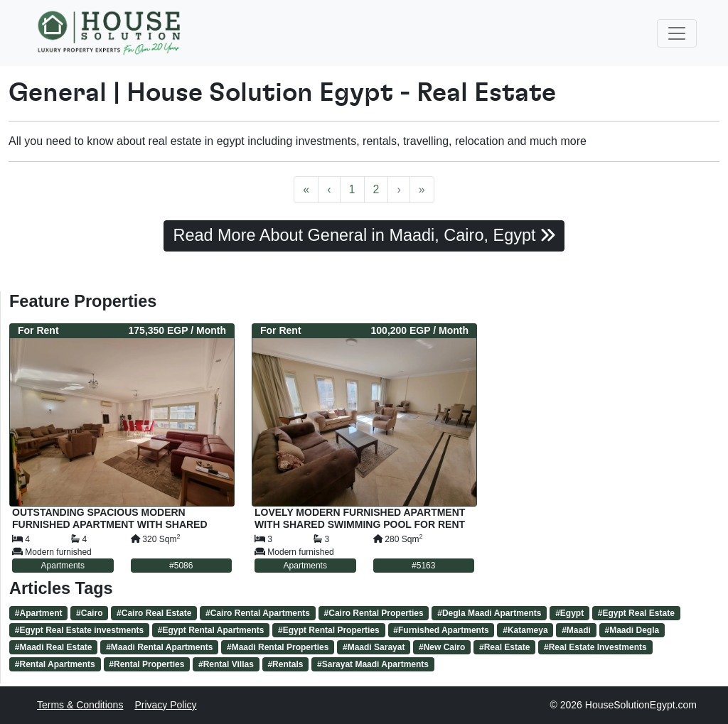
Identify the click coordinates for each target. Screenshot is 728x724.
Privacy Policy (165, 705)
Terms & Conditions (80, 705)
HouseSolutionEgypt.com (641, 705)
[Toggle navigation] (677, 33)
